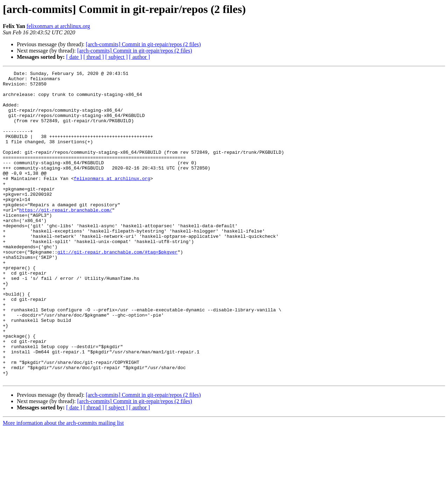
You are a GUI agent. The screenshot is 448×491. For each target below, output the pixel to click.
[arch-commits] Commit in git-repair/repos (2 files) (143, 44)
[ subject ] (117, 57)
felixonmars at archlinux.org (58, 26)
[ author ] (140, 57)
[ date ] (74, 57)
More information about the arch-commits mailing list (63, 485)
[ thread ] (94, 57)
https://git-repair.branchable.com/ (66, 238)
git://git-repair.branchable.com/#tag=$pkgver (117, 289)
